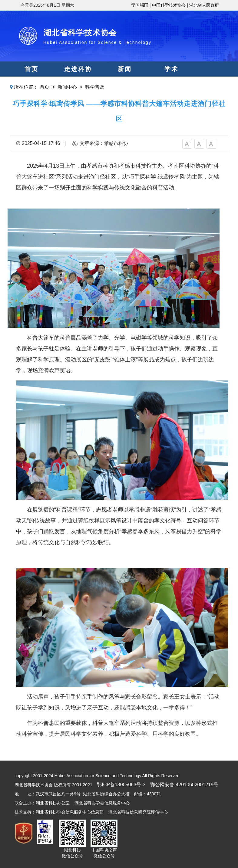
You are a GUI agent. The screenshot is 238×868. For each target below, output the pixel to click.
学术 (171, 69)
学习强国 (140, 5)
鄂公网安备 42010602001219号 (184, 785)
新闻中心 (67, 87)
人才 (171, 84)
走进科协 (78, 69)
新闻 (125, 69)
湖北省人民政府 (204, 5)
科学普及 (95, 87)
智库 (125, 84)
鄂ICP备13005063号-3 (121, 785)
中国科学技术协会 (169, 5)
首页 (31, 69)
